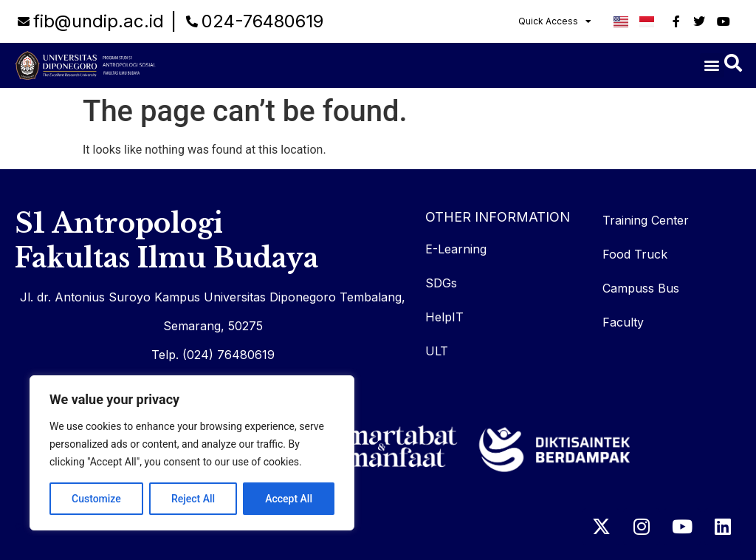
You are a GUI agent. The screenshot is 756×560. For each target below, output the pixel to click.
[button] (712, 65)
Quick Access (555, 21)
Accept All (289, 499)
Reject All (193, 499)
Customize (96, 499)
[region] (192, 453)
